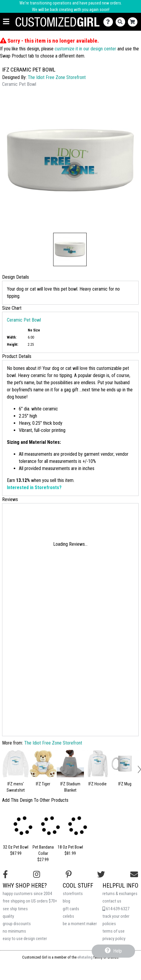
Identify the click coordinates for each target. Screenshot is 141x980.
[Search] (122, 22)
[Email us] (134, 874)
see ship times (15, 909)
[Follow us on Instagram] (37, 874)
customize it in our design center (85, 49)
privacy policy (114, 939)
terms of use (114, 931)
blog (66, 901)
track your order (116, 916)
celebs (68, 916)
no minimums (14, 931)
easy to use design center (25, 939)
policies (109, 924)
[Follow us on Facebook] (5, 874)
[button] (70, 249)
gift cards (71, 909)
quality (8, 916)
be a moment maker (80, 924)
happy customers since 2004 (27, 894)
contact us (112, 901)
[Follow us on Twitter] (101, 874)
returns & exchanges (120, 894)
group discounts (17, 924)
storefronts (73, 894)
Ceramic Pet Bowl (24, 320)
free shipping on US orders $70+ (30, 901)
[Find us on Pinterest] (69, 874)
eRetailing (85, 957)
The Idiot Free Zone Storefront (57, 77)
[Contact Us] (109, 22)
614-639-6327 (116, 909)
